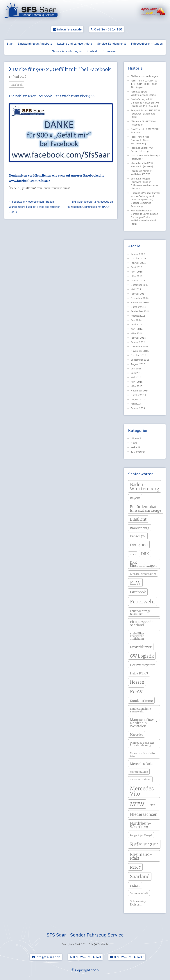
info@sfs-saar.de (67, 29)
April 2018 (137, 272)
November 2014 (140, 391)
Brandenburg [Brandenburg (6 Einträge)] (140, 528)
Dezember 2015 (140, 346)
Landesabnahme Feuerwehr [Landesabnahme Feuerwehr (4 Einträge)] (140, 710)
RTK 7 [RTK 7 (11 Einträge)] (135, 867)
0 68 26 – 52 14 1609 (127, 957)
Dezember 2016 (140, 298)
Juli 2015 (136, 369)
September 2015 (140, 360)
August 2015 (138, 364)
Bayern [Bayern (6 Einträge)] (135, 498)
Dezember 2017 (140, 285)
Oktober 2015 (138, 355)
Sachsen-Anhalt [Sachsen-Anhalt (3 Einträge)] (139, 893)
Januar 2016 (138, 342)
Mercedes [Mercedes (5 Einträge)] (136, 735)
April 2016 (137, 329)
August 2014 (138, 399)
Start (10, 43)
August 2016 (138, 316)
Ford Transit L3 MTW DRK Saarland (145, 131)
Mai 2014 (136, 404)
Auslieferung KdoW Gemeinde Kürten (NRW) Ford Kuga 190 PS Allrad (145, 103)
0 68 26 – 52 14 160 (107, 29)
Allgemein (136, 438)
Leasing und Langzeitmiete (75, 43)
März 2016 (137, 333)
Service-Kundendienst (112, 43)
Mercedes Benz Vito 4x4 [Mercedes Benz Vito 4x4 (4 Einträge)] (142, 754)
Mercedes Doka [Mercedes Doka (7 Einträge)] (142, 764)
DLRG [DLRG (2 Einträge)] (133, 555)
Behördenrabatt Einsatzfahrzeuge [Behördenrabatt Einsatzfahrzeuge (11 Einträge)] (146, 508)
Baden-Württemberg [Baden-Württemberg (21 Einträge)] (145, 487)
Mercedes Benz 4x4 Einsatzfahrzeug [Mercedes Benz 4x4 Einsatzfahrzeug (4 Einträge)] (142, 744)
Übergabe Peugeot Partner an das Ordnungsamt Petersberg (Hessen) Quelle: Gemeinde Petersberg (145, 199)
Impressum (110, 51)
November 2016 (140, 302)
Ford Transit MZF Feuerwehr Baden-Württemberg (141, 140)
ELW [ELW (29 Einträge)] (135, 583)
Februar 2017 (138, 294)
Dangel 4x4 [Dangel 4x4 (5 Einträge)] (138, 536)
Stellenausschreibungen (144, 76)
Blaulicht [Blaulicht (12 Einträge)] (138, 519)
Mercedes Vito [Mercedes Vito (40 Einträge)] (142, 791)
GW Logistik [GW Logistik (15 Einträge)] (142, 656)
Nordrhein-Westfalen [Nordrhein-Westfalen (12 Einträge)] (141, 825)
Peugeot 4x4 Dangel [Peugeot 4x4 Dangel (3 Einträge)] (141, 835)
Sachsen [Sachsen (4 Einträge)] (135, 886)
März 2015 (137, 386)
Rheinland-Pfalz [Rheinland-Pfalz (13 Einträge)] (141, 856)
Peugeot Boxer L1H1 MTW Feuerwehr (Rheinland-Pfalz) (145, 114)
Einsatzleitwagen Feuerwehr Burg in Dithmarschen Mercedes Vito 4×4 (144, 184)
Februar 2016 (138, 338)
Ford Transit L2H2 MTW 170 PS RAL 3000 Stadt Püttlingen (144, 84)
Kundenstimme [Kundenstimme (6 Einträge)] (141, 701)
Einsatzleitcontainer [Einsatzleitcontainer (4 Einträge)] (143, 574)
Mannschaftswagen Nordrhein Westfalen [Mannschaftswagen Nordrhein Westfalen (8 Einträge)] (146, 723)
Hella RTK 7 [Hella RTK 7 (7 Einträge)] (139, 673)
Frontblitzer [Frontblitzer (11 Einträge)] (141, 647)
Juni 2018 (136, 267)
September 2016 (140, 311)
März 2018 (137, 276)
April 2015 (137, 382)
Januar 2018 (138, 280)
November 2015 (140, 351)
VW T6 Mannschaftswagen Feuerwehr (146, 157)
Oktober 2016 (138, 307)
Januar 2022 (138, 254)
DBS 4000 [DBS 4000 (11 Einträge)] (139, 545)
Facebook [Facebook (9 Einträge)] (138, 592)
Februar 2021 (138, 263)
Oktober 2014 (138, 395)
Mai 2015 (136, 377)
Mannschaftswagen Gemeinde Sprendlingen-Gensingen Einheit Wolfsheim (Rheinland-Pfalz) (145, 217)
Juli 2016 (136, 320)
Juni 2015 (136, 373)
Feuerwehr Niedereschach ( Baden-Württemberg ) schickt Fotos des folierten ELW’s (35, 207)
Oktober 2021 (138, 258)
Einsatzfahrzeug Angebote (35, 43)
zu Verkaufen (138, 452)
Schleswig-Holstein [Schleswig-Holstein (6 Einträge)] (138, 903)
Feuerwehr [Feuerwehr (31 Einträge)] (143, 602)
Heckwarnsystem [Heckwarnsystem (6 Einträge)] (143, 665)
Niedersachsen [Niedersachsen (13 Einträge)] (144, 814)
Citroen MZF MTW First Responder (143, 123)
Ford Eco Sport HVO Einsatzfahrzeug (142, 149)
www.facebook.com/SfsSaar (29, 181)
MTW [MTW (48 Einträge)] (137, 804)
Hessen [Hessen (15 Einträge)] (137, 682)
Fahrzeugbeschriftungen (147, 43)
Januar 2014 (138, 408)
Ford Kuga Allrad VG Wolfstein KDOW (142, 173)
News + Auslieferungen (67, 51)
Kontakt (92, 51)
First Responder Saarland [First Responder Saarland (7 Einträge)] (142, 624)
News (134, 443)
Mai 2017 (136, 289)
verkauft (135, 447)
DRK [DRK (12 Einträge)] (145, 554)
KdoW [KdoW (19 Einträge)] (136, 692)
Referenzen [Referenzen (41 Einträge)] (144, 845)
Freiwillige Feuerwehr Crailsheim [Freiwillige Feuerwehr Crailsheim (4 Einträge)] (137, 636)
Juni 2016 (136, 324)
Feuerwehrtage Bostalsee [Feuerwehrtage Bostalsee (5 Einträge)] (140, 612)
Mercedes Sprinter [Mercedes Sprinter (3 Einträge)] (140, 780)
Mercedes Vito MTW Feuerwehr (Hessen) (142, 165)
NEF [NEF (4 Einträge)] (152, 805)
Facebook (17, 85)
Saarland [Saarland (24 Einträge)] (140, 877)
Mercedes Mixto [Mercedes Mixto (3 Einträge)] (139, 772)
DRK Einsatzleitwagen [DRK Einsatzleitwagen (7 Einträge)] (143, 564)
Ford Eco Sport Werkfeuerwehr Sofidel (144, 93)
